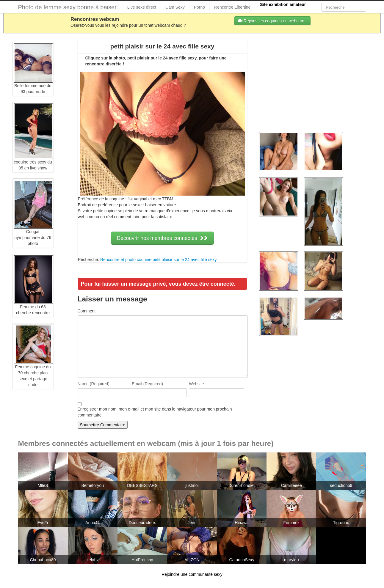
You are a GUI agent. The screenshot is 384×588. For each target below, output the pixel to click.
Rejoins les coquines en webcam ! (272, 21)
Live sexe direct (142, 7)
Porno (199, 7)
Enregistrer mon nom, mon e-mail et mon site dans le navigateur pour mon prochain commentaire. (155, 412)
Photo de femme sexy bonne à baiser (67, 7)
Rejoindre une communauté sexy (192, 574)
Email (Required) (147, 384)
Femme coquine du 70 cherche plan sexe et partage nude (33, 364)
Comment (87, 311)
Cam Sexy (175, 7)
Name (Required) (94, 384)
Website (196, 384)
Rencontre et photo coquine (126, 260)
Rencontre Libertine (232, 7)
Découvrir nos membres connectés (162, 238)
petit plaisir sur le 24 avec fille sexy (185, 260)
